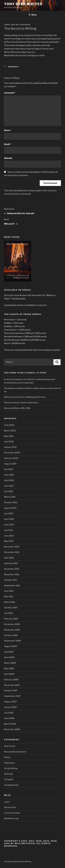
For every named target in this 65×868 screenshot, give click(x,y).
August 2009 (10, 646)
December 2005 (12, 729)
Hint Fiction (10, 746)
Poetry (7, 757)
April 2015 (9, 519)
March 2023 (10, 431)
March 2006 (10, 724)
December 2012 (12, 547)
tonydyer (25, 25)
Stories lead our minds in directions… (22, 403)
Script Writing (11, 768)
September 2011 (12, 586)
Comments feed (12, 813)
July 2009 (9, 652)
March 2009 (10, 663)
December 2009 (12, 624)
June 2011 (9, 591)
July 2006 (9, 713)
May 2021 (9, 436)
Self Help (8, 774)
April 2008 (9, 674)
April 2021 (9, 442)
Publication (10, 763)
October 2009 (11, 635)
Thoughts (13, 67)
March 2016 (10, 497)
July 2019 (9, 469)
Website (8, 158)
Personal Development (15, 752)
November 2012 (12, 552)
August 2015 (10, 508)
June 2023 (9, 425)
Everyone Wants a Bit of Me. (17, 408)
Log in (7, 802)
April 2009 (9, 657)
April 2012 (9, 558)
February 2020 (11, 458)
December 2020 (12, 453)
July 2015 (9, 514)
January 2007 (11, 707)
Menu (33, 15)
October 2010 (11, 608)
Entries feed (10, 807)
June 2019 (9, 475)
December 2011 (12, 569)
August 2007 (10, 702)
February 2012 (11, 563)
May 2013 (9, 541)
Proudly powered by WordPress (18, 861)
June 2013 (9, 536)
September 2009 (12, 641)
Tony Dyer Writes (23, 4)
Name (8, 130)
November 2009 (12, 630)
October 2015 (11, 502)
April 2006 (9, 718)
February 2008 (11, 680)
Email (8, 144)
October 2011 (10, 580)
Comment (10, 93)
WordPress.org (11, 818)
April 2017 (9, 486)
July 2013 (9, 530)
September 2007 (12, 696)
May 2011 (9, 597)
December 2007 (12, 685)
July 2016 (9, 491)
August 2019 (10, 464)
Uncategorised (11, 785)
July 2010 (9, 613)
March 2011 (10, 602)
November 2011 (12, 574)
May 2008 (9, 669)
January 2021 (10, 447)
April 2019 (9, 480)
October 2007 (11, 691)
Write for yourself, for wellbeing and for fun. (25, 397)
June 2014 (9, 525)
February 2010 (11, 619)
